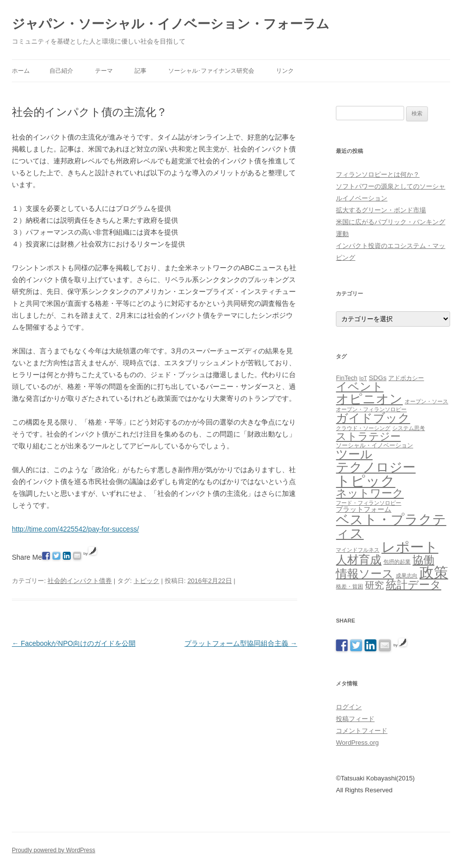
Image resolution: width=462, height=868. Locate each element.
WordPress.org (357, 743)
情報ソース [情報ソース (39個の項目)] (365, 574)
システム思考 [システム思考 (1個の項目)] (409, 428)
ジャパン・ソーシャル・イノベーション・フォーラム (171, 24)
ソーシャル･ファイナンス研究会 (211, 71)
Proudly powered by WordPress (54, 850)
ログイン (349, 707)
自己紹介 (61, 71)
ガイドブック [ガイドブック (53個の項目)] (373, 418)
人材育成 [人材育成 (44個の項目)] (359, 560)
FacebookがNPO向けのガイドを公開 (74, 643)
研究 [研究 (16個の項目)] (374, 585)
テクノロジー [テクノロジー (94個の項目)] (376, 467)
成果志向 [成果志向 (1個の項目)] (407, 576)
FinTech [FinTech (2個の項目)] (346, 378)
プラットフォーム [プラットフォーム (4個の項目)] (364, 509)
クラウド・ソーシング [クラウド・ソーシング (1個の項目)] (363, 428)
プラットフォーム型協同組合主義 (241, 643)
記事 (140, 71)
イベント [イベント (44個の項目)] (360, 386)
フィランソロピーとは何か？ (378, 174)
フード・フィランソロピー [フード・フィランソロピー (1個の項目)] (369, 503)
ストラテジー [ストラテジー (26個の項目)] (368, 436)
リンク (285, 71)
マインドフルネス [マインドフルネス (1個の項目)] (358, 550)
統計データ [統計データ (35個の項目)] (414, 585)
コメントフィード (362, 731)
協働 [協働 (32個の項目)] (423, 560)
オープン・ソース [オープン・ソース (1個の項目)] (426, 401)
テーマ (104, 71)
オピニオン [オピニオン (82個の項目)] (369, 399)
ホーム (21, 71)
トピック (146, 581)
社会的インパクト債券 (80, 581)
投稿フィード (355, 719)
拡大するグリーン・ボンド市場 (381, 210)
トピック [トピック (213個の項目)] (366, 481)
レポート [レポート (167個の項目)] (410, 547)
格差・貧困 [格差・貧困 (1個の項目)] (349, 586)
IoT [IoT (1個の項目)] (363, 378)
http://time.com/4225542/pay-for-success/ (75, 529)
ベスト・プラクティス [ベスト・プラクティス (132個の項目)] (391, 526)
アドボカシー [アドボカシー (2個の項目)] (406, 378)
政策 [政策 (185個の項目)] (434, 573)
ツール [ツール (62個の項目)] (354, 454)
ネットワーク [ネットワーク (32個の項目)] (370, 493)
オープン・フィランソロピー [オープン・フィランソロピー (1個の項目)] (371, 409)
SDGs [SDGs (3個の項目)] (378, 378)
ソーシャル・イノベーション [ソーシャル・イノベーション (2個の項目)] (374, 445)
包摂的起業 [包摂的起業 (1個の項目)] (397, 562)
